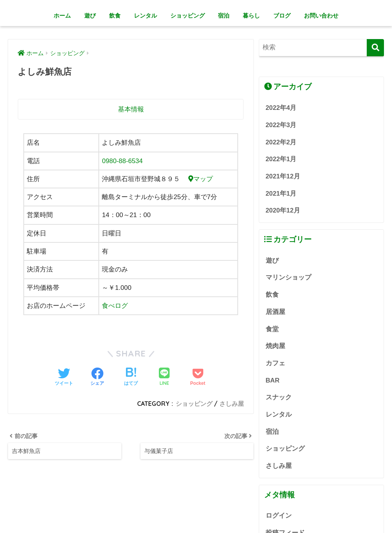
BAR (273, 380)
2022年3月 (281, 125)
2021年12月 (283, 176)
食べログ (115, 306)
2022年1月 (281, 159)
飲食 (115, 16)
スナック (279, 397)
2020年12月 (283, 210)
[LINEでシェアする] (164, 377)
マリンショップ (288, 277)
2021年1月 (281, 194)
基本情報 (131, 109)
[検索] (375, 48)
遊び (90, 16)
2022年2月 (281, 142)
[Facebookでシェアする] (97, 378)
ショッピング (188, 16)
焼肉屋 (275, 346)
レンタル (145, 16)
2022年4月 (281, 108)
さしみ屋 (232, 404)
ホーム (62, 16)
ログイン (279, 516)
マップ (201, 179)
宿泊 (224, 16)
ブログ (282, 16)
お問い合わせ (321, 16)
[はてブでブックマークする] (131, 378)
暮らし (251, 16)
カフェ (275, 363)
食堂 (272, 329)
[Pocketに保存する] (198, 378)
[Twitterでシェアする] (64, 378)
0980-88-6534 (122, 161)
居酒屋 (275, 312)
